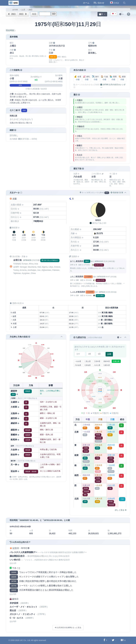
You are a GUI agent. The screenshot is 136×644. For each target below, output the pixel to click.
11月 (23, 10)
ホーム (86, 3)
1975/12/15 (101, 277)
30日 (23, 14)
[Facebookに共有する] (104, 640)
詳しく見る (121, 510)
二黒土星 (88, 361)
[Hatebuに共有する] (122, 640)
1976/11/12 (99, 261)
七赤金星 (88, 365)
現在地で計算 (117, 193)
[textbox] (114, 14)
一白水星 (78, 361)
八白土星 (97, 365)
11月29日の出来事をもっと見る (68, 628)
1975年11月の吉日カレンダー (113, 86)
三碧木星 (97, 361)
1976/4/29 (27, 260)
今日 (34, 14)
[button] (124, 3)
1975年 (15, 10)
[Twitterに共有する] (113, 640)
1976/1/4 (102, 292)
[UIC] (14, 3)
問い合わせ (99, 3)
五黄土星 (116, 361)
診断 (109, 354)
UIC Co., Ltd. (25, 640)
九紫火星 (107, 365)
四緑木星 (107, 361)
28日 (12, 14)
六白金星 (78, 365)
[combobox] (114, 14)
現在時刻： (11, 30)
